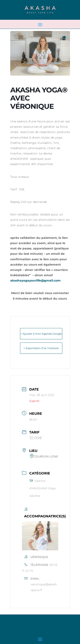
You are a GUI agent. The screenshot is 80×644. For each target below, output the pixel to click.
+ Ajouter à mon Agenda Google (41, 334)
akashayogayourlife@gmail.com (35, 280)
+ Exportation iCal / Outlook (41, 348)
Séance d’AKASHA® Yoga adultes (42, 488)
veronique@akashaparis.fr (44, 587)
